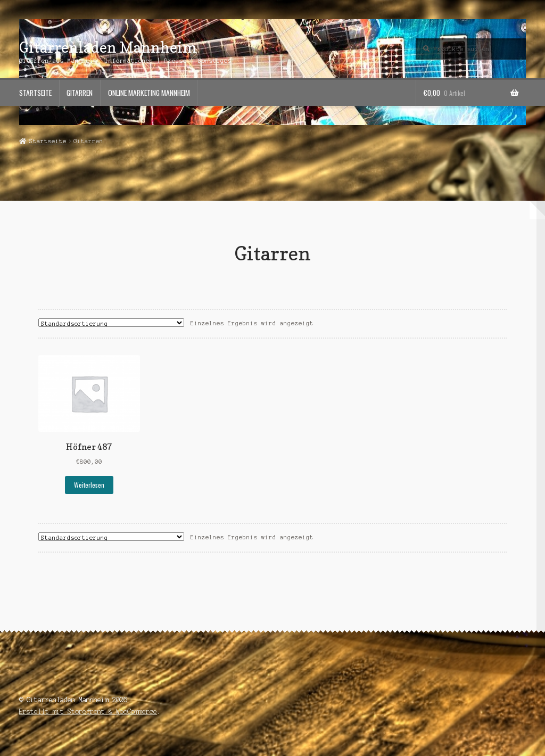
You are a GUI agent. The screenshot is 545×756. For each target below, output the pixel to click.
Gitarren (80, 93)
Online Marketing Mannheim (149, 93)
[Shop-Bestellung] (111, 323)
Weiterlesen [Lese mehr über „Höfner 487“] (89, 485)
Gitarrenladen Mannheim (108, 47)
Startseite (35, 93)
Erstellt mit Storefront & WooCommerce (88, 712)
